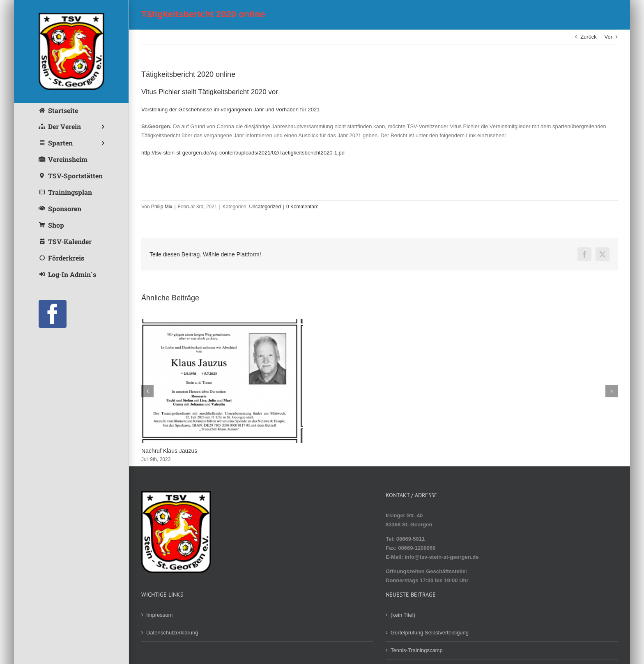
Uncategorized (265, 207)
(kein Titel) (403, 615)
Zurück (589, 37)
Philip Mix (162, 207)
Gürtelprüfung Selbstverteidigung (430, 633)
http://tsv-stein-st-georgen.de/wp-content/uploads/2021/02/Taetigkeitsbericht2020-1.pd (243, 153)
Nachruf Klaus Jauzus (169, 451)
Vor (608, 37)
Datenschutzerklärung (172, 633)
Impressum (159, 615)
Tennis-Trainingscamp (417, 650)
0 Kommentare (302, 207)
